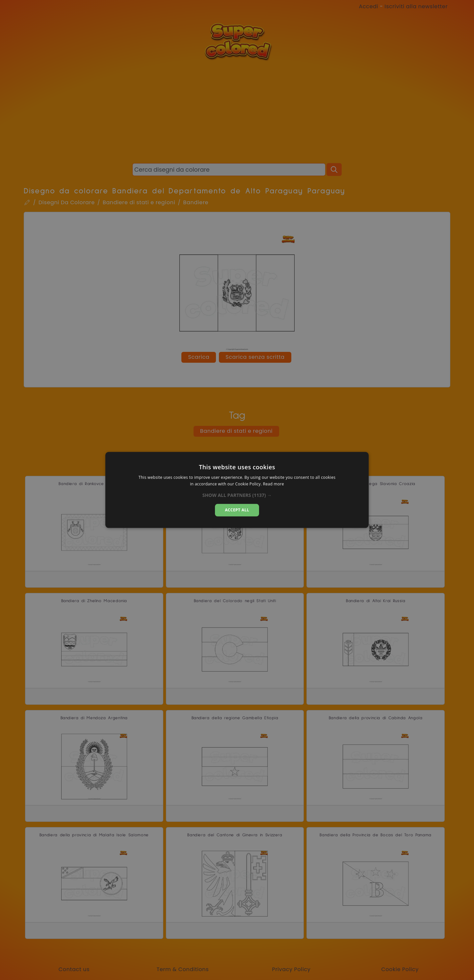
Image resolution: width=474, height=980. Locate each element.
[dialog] (237, 490)
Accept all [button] (237, 510)
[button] (237, 495)
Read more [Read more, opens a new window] (274, 484)
